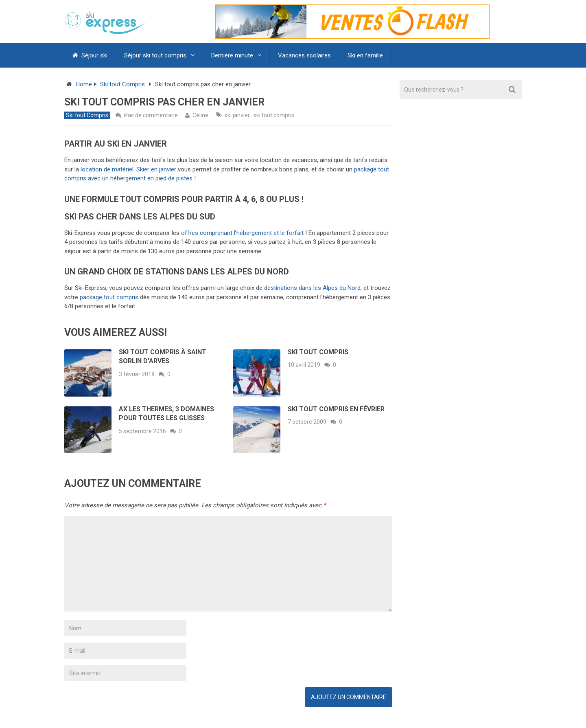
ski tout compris (274, 115)
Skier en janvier (156, 169)
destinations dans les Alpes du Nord (312, 288)
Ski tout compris (318, 352)
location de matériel (107, 169)
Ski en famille (365, 55)
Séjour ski (90, 55)
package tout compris (109, 297)
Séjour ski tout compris (155, 55)
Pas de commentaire (151, 115)
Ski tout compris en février (336, 409)
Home (84, 84)
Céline (200, 115)
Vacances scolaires (304, 55)
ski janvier (237, 115)
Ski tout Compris (122, 84)
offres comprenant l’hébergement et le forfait (242, 233)
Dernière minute (232, 55)
